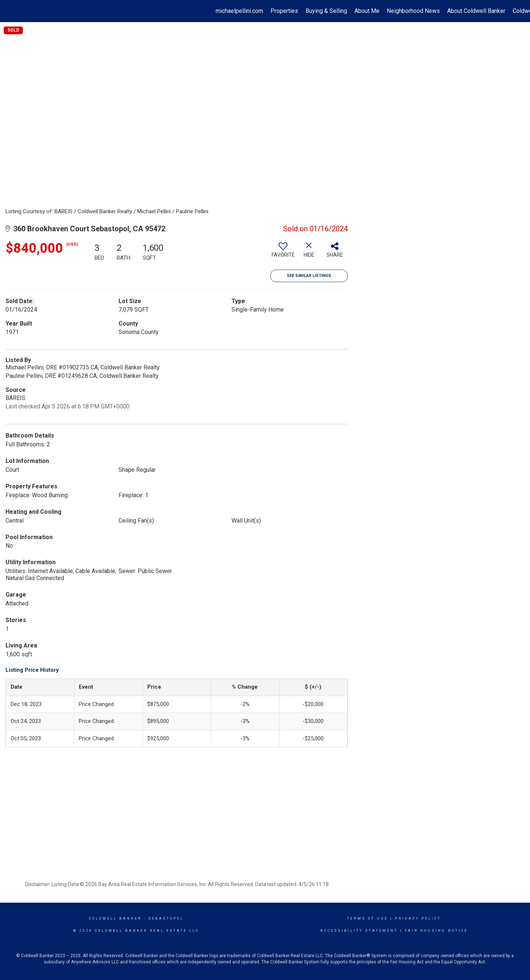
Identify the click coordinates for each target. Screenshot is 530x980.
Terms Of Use (368, 918)
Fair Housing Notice (436, 931)
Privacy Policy (418, 918)
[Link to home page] (9, 11)
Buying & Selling (326, 11)
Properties (284, 11)
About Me (367, 11)
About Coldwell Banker (476, 11)
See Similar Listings (309, 276)
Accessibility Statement (359, 931)
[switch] (283, 253)
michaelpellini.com (239, 11)
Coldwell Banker (115, 918)
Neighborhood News (413, 11)
